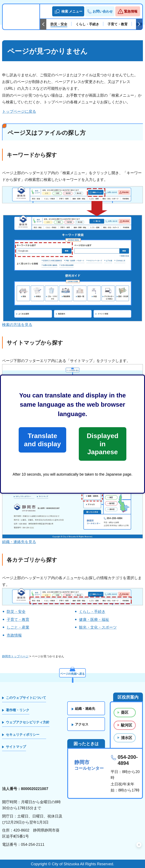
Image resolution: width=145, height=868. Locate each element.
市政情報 (14, 635)
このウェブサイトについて (26, 698)
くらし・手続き (92, 612)
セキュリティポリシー (23, 735)
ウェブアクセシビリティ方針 (28, 722)
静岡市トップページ (15, 656)
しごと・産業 (18, 627)
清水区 (127, 738)
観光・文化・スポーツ (98, 627)
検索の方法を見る (17, 325)
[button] (68, 11)
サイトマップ (16, 747)
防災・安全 (16, 612)
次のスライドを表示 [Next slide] (139, 24)
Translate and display (43, 440)
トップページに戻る (19, 112)
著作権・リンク (18, 710)
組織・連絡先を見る (19, 542)
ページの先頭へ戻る (72, 673)
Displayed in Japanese (103, 444)
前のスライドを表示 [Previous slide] (43, 24)
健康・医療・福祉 (94, 620)
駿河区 (127, 725)
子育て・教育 (18, 620)
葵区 (125, 712)
